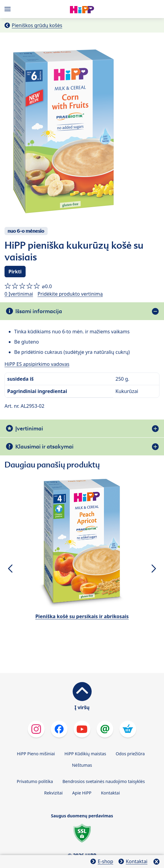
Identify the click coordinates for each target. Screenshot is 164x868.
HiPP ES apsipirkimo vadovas (37, 364)
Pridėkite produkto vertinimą (70, 294)
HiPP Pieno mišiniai (36, 754)
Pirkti (15, 272)
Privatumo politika (35, 781)
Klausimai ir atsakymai (44, 447)
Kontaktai (110, 793)
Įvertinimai (29, 428)
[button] (10, 568)
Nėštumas (82, 765)
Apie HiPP (82, 793)
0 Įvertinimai (19, 294)
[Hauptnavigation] (9, 9)
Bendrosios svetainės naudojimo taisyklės (104, 781)
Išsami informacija (39, 311)
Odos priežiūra (130, 754)
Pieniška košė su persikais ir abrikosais (82, 616)
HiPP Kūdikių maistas (85, 754)
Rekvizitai (53, 793)
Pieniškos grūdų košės (37, 25)
